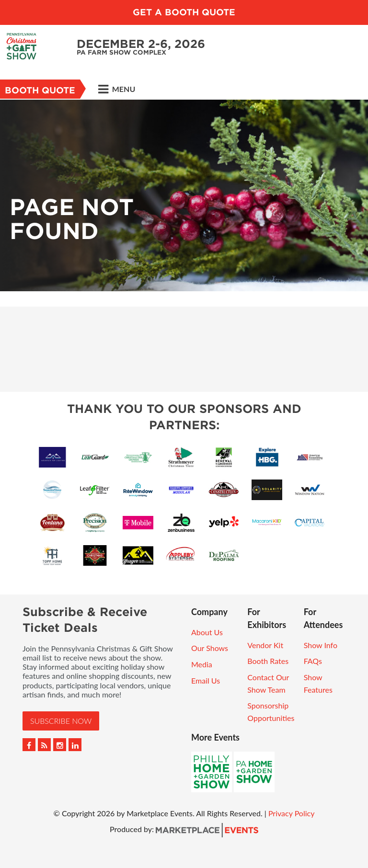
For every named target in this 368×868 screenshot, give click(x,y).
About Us (207, 632)
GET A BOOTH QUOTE (184, 12)
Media (202, 664)
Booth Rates (268, 661)
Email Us (206, 680)
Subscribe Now (61, 721)
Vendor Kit (265, 645)
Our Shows (210, 648)
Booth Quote (40, 90)
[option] (184, 195)
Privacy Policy (292, 813)
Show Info (321, 645)
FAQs (313, 661)
